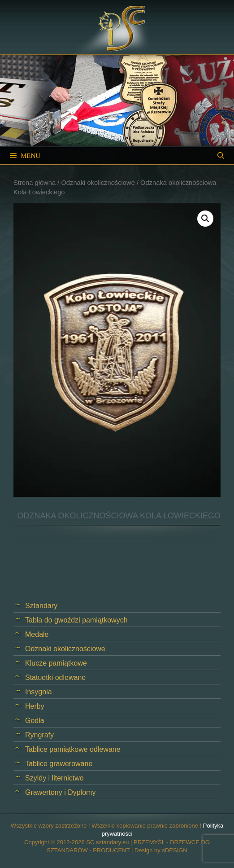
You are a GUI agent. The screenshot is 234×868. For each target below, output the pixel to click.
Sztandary (41, 606)
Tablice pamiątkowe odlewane (73, 749)
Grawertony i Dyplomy (60, 792)
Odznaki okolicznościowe (98, 183)
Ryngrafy (39, 735)
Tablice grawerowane (59, 764)
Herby (35, 706)
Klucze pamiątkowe (56, 663)
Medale (37, 634)
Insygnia (39, 692)
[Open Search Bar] (221, 156)
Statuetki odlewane (55, 677)
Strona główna (35, 183)
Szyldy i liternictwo (54, 778)
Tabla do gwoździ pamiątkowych (76, 620)
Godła (35, 721)
